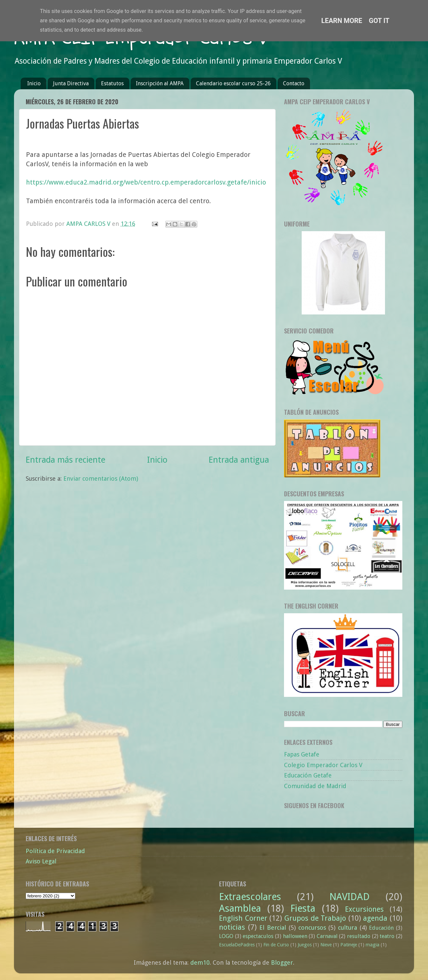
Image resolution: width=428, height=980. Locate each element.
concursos (312, 928)
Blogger (282, 963)
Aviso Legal (41, 861)
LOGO (226, 936)
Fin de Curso (276, 945)
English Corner (243, 918)
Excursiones (364, 909)
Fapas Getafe (302, 754)
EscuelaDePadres (237, 945)
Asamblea (240, 908)
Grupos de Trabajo (315, 918)
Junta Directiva (71, 83)
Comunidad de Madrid (315, 786)
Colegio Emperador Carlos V (323, 765)
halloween (295, 936)
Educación (381, 928)
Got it (379, 21)
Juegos (305, 945)
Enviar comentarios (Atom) (101, 479)
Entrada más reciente (65, 460)
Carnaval (327, 936)
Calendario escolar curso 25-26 (233, 83)
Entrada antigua (239, 460)
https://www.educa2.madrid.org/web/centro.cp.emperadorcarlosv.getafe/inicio (146, 182)
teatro (387, 936)
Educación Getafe (308, 775)
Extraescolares (250, 897)
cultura (347, 928)
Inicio (34, 83)
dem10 (200, 963)
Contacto (294, 83)
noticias (232, 927)
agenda (375, 918)
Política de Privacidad (55, 851)
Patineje (349, 945)
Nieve (326, 945)
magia (372, 945)
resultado (359, 936)
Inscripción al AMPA (160, 83)
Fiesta (303, 908)
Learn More (342, 21)
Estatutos (112, 83)
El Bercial (273, 928)
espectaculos (258, 936)
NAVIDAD (349, 897)
